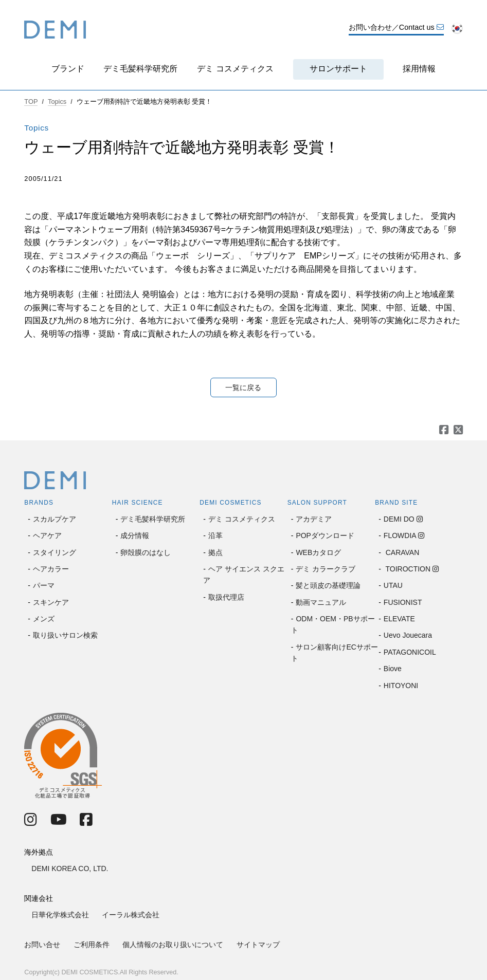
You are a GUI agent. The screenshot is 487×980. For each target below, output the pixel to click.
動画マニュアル (321, 602)
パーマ (44, 585)
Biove (393, 669)
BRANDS (39, 503)
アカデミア (314, 519)
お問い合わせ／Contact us (396, 27)
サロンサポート (338, 69)
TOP (31, 101)
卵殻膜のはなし (146, 552)
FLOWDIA (400, 535)
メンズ (44, 619)
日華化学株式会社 (60, 915)
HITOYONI (401, 686)
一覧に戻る (243, 387)
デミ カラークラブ (326, 569)
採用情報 (419, 69)
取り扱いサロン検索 (65, 635)
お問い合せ (42, 945)
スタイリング (55, 552)
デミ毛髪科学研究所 (140, 69)
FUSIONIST (403, 602)
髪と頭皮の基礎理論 (328, 585)
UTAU (393, 585)
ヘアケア (47, 535)
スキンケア (51, 602)
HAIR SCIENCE (138, 503)
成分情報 (135, 535)
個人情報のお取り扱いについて (173, 945)
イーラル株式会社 (131, 915)
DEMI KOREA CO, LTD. (70, 868)
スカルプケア (55, 519)
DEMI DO (399, 519)
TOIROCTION (407, 569)
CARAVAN (402, 552)
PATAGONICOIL (410, 652)
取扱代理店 (226, 597)
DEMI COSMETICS (230, 503)
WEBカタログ (318, 552)
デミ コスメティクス (235, 69)
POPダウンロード (325, 535)
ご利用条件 (92, 945)
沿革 (215, 535)
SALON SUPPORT (317, 503)
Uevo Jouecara (408, 635)
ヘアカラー (51, 569)
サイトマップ (258, 945)
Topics (57, 101)
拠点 (215, 552)
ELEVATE (399, 619)
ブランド (68, 69)
